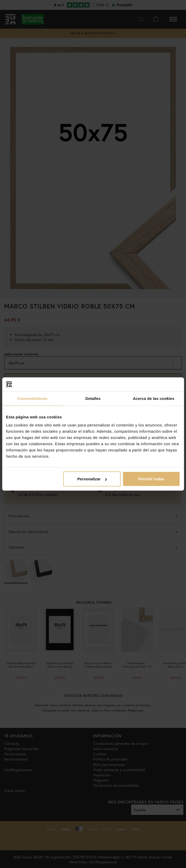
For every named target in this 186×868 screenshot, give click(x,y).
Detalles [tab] (93, 398)
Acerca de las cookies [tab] (154, 398)
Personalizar (92, 479)
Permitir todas (151, 479)
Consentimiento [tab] (32, 398)
